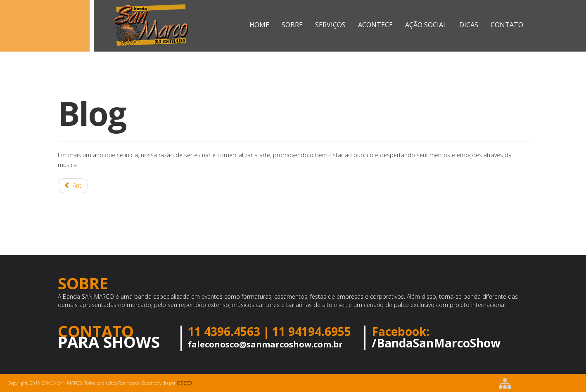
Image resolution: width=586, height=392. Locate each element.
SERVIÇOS (330, 25)
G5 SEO (184, 383)
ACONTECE (375, 25)
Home (259, 25)
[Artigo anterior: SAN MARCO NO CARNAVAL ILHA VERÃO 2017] (73, 186)
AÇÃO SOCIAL (426, 25)
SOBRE (292, 25)
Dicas (469, 25)
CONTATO (507, 25)
